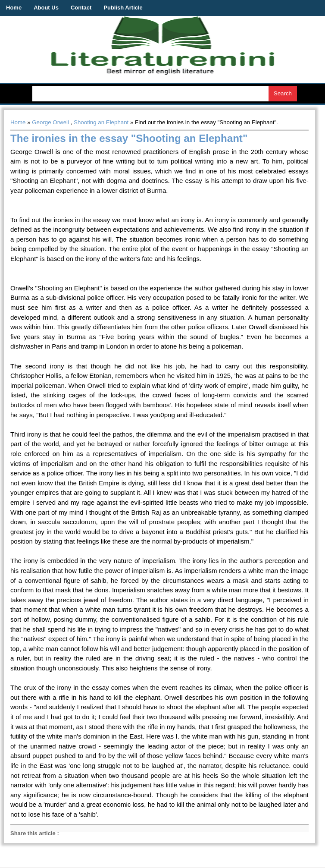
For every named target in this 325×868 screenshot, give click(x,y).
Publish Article (123, 8)
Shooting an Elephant (101, 122)
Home (14, 8)
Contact (81, 8)
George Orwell (50, 122)
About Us (46, 8)
